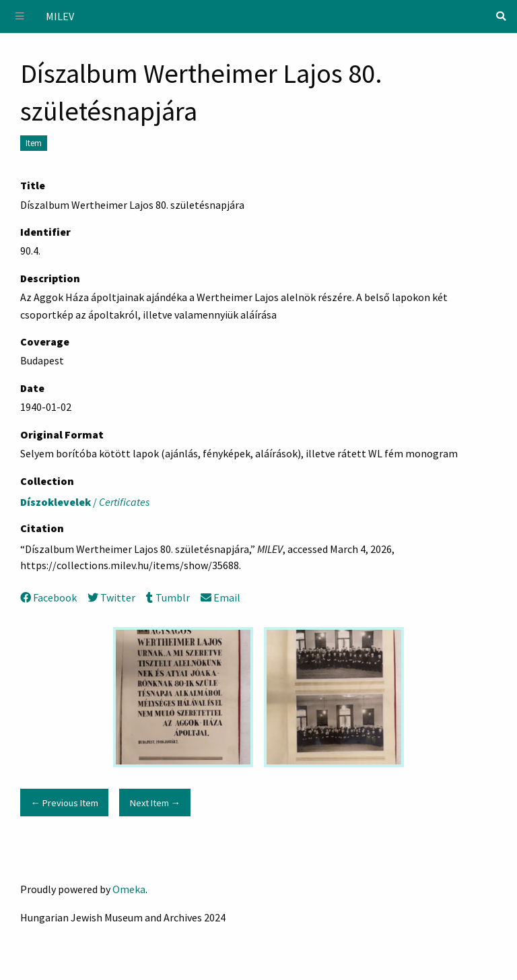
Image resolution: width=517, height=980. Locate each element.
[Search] (501, 16)
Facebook (48, 597)
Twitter (111, 597)
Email (220, 597)
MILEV (60, 16)
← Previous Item (64, 803)
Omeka (129, 889)
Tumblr (168, 597)
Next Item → (155, 803)
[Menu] (20, 17)
